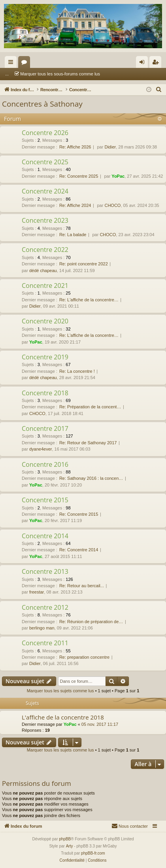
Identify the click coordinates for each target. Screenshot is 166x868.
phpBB (65, 839)
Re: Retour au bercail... (82, 586)
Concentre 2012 (45, 607)
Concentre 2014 (45, 536)
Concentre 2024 (45, 191)
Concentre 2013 (45, 571)
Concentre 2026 (45, 133)
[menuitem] (159, 90)
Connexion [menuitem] (144, 64)
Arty (70, 846)
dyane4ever (41, 449)
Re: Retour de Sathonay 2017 (88, 443)
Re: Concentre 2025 (79, 176)
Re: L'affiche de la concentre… (89, 300)
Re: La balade (73, 235)
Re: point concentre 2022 (84, 264)
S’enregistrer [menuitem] (157, 64)
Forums (26, 64)
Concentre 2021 (45, 286)
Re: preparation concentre (84, 657)
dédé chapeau (43, 271)
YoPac (118, 176)
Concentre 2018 (45, 393)
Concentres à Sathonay (42, 104)
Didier (110, 147)
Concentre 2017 (45, 428)
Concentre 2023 (45, 220)
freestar (37, 592)
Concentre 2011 (45, 643)
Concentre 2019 (45, 357)
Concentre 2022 (45, 250)
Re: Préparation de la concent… (90, 407)
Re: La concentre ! (77, 371)
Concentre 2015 (45, 500)
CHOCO (112, 205)
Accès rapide (12, 64)
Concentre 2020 (45, 321)
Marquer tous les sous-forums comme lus (49, 74)
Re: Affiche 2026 (75, 147)
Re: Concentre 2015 (79, 514)
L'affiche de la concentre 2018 (63, 717)
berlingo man (42, 628)
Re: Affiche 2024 (75, 205)
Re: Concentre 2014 (79, 550)
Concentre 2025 (45, 162)
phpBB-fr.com (93, 853)
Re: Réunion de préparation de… (91, 622)
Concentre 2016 (45, 464)
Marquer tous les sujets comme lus (60, 691)
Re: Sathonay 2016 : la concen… (91, 478)
